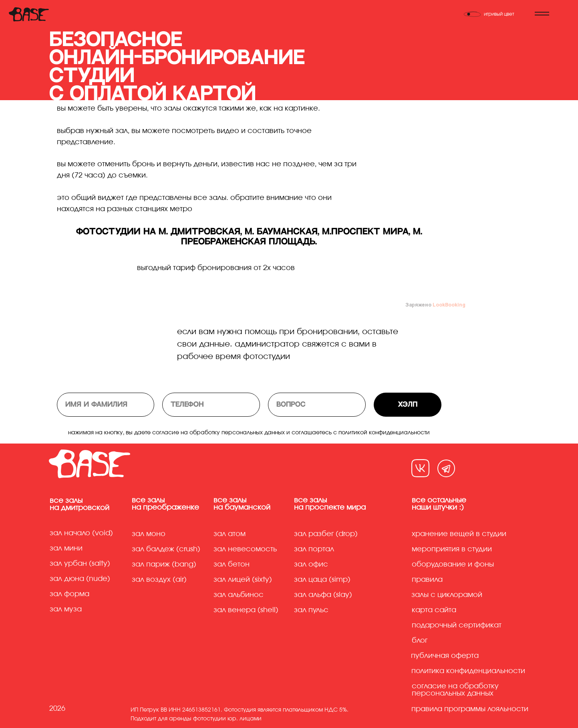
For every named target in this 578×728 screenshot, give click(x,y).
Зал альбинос (239, 595)
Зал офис (311, 565)
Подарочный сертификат (457, 625)
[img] (420, 468)
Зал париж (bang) (164, 565)
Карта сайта (434, 610)
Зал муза (66, 609)
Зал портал (314, 549)
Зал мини (67, 549)
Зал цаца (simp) (322, 580)
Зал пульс (311, 610)
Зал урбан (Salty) (80, 564)
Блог (420, 641)
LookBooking (449, 305)
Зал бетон (232, 565)
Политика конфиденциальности (468, 671)
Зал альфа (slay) (323, 595)
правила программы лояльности (470, 709)
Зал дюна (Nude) (80, 579)
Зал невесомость (245, 549)
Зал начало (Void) (81, 533)
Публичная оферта (445, 656)
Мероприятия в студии (452, 549)
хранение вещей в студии (459, 534)
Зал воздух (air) (159, 580)
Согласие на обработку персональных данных (455, 690)
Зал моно (149, 534)
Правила (427, 580)
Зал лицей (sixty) (243, 580)
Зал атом (230, 534)
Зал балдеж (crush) (166, 549)
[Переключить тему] (494, 14)
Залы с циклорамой (447, 595)
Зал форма (69, 594)
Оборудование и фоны (453, 565)
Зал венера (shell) (246, 610)
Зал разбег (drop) (326, 534)
